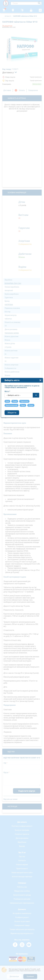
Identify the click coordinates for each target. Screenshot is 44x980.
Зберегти (12, 474)
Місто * (8, 453)
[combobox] (22, 457)
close (41, 442)
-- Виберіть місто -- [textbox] (14, 457)
